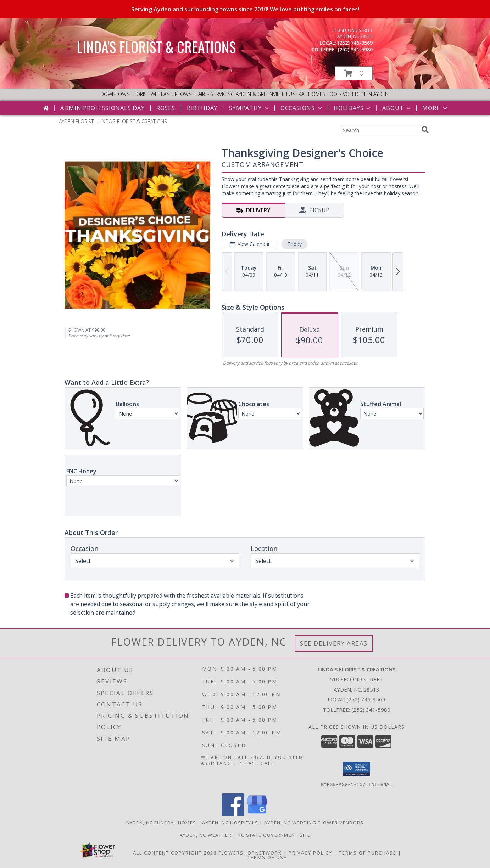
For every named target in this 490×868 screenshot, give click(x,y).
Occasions (302, 108)
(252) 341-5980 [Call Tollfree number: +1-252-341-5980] (371, 710)
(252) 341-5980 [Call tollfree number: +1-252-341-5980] (355, 49)
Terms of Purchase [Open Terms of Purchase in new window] (368, 852)
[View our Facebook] (233, 814)
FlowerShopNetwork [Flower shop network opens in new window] (250, 852)
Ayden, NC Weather (206, 835)
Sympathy (249, 108)
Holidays (353, 108)
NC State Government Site (274, 835)
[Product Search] (380, 130)
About (397, 108)
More (435, 108)
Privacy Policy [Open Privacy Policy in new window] (310, 852)
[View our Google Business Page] (257, 814)
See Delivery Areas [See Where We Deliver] (334, 643)
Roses (166, 108)
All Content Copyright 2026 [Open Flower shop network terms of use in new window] (175, 852)
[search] (425, 130)
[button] (354, 73)
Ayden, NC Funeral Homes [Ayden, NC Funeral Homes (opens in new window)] (161, 822)
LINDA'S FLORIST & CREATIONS (156, 47)
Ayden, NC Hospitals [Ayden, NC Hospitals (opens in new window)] (230, 822)
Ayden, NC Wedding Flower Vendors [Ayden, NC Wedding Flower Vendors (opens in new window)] (314, 822)
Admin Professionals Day (102, 108)
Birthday (202, 108)
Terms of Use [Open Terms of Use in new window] (267, 857)
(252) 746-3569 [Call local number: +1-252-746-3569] (355, 43)
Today (294, 244)
